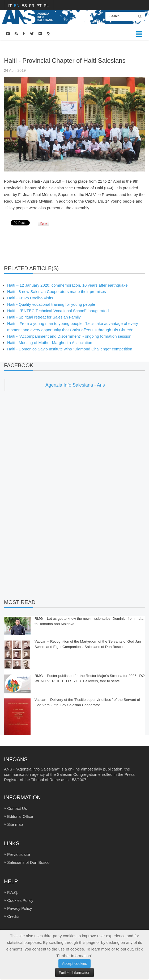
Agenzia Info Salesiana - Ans (75, 385)
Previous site (19, 854)
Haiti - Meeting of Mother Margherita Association (50, 343)
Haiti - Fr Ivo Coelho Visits (30, 298)
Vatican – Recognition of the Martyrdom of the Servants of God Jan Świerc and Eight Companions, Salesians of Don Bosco (88, 644)
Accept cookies (74, 964)
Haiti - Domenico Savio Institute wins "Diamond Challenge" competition (70, 349)
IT (10, 5)
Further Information (74, 973)
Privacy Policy (20, 908)
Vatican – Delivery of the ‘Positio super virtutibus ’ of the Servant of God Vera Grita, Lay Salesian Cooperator (87, 702)
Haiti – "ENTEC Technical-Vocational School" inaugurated (58, 311)
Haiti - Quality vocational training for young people (51, 304)
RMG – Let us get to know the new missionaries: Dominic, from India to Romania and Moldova (89, 621)
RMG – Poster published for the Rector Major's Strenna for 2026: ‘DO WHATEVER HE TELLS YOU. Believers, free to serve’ (90, 678)
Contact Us (17, 808)
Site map (15, 824)
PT (40, 5)
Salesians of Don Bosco (28, 862)
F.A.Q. (13, 892)
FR (32, 5)
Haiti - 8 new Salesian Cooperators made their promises (57, 292)
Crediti (13, 916)
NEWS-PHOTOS (36, 47)
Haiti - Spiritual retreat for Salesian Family (44, 317)
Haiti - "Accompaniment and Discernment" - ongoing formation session (69, 336)
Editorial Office (20, 816)
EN (17, 5)
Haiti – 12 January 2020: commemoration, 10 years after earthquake (67, 285)
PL (46, 5)
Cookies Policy (20, 900)
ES (25, 5)
